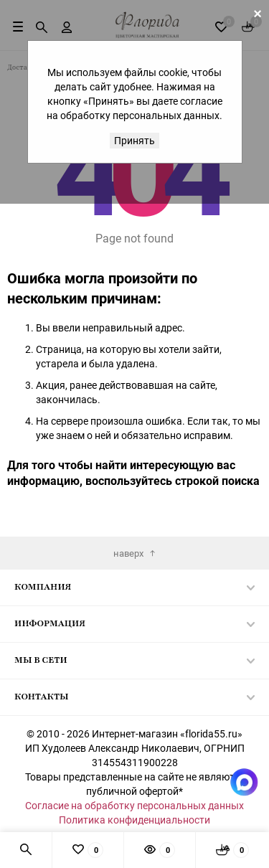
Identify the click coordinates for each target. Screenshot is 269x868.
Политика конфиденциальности (134, 820)
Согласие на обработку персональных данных (134, 805)
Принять (134, 140)
